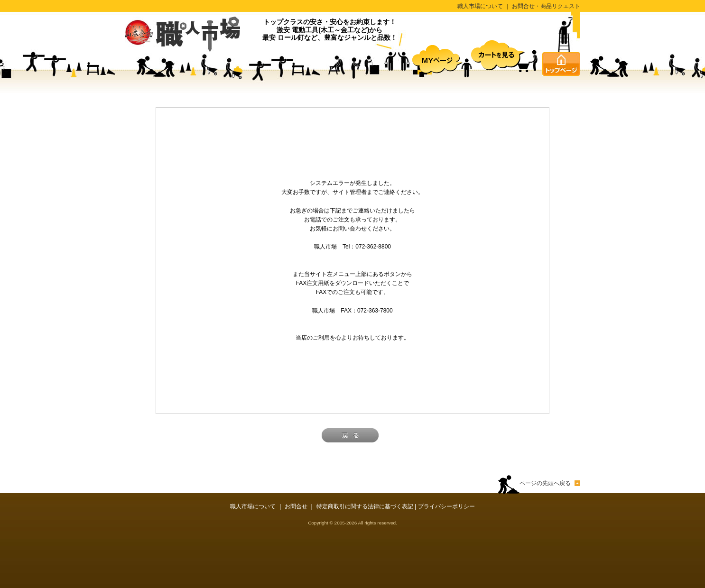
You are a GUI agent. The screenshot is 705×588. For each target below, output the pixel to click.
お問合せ (296, 506)
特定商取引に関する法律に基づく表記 (365, 506)
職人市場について (480, 6)
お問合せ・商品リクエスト (546, 6)
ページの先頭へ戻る (545, 483)
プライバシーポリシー (446, 506)
